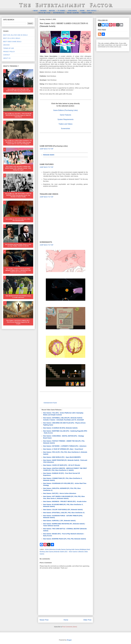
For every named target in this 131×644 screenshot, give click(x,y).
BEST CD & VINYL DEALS (12, 38)
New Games (50, 552)
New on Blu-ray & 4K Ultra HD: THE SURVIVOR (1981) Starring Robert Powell (18, 90)
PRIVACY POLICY (9, 52)
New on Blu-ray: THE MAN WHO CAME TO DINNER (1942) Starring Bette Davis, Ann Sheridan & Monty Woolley (18, 195)
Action (47, 549)
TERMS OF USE (9, 48)
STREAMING (72, 11)
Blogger (69, 640)
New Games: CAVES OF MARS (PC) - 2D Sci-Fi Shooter (62, 465)
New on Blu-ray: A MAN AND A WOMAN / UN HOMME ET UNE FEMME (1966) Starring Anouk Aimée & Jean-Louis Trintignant (18, 142)
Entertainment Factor (50, 403)
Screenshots (65, 129)
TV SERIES (62, 11)
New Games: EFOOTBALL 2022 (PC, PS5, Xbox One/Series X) (64, 513)
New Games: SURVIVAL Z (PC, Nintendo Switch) (59, 521)
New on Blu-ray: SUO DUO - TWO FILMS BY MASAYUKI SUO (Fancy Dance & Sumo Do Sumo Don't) (18, 115)
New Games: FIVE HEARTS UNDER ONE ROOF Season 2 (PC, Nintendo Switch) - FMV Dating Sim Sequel (18, 168)
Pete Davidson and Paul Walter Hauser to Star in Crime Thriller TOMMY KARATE (18, 245)
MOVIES (52, 11)
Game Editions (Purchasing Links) (66, 110)
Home (66, 620)
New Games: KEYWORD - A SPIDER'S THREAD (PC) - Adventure (65, 446)
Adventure (53, 549)
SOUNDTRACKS (59, 13)
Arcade (58, 549)
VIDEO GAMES (87, 13)
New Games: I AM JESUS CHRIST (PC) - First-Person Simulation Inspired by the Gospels (18, 322)
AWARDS (43, 11)
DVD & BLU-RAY (44, 13)
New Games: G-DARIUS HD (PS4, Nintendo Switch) (60, 428)
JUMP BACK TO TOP (46, 149)
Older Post (87, 620)
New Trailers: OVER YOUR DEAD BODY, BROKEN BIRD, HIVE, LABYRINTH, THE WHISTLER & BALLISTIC (18, 270)
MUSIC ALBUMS (73, 13)
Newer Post (44, 620)
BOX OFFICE (92, 11)
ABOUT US (7, 58)
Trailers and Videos (65, 124)
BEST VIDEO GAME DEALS (12, 42)
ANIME (82, 11)
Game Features (65, 115)
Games (63, 549)
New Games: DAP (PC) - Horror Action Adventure (60, 493)
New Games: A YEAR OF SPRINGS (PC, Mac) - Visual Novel (63, 449)
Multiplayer (83, 549)
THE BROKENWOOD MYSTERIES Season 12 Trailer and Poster (18, 297)
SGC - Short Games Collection (74, 552)
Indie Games (75, 549)
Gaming (68, 549)
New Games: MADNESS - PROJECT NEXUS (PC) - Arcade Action (65, 501)
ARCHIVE (6, 45)
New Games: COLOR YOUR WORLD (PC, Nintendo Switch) (63, 510)
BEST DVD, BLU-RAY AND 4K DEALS (15, 35)
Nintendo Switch (49, 155)
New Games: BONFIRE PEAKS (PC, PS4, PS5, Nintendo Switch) (65, 539)
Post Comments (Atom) (70, 627)
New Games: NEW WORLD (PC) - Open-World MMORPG (62, 457)
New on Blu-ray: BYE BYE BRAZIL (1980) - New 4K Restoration (18, 220)
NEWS (36, 11)
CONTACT (7, 55)
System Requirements (65, 119)
